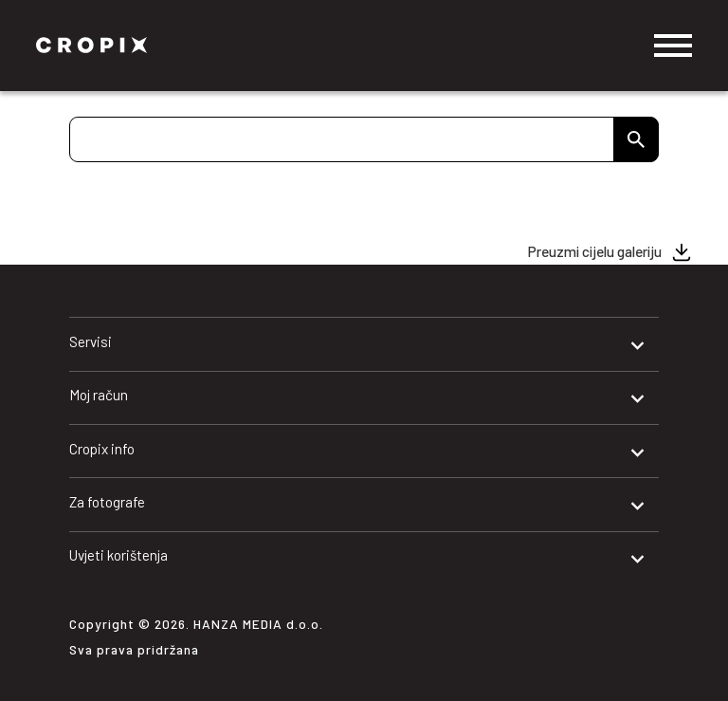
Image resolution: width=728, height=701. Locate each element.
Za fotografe (107, 502)
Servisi (91, 341)
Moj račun (99, 395)
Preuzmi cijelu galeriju (595, 251)
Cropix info (102, 449)
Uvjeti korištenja (118, 555)
